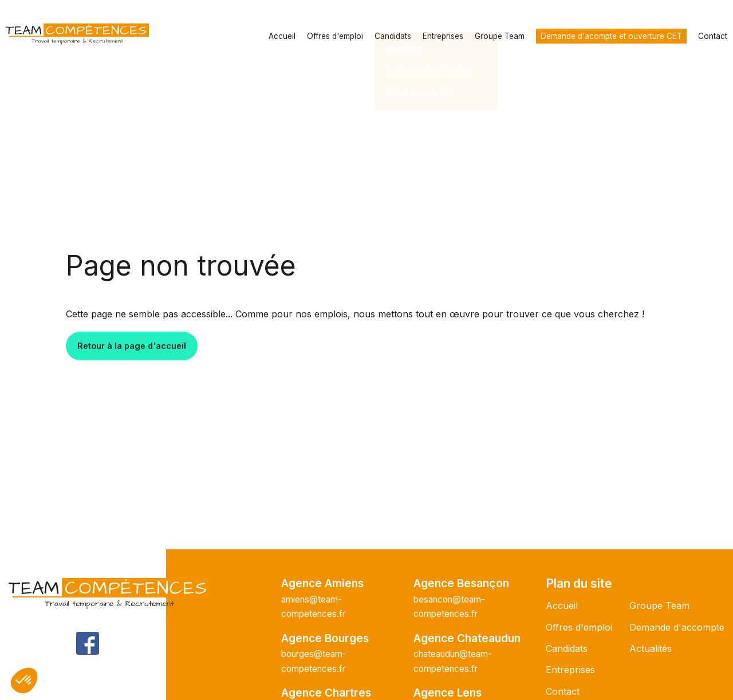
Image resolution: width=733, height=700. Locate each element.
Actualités (651, 648)
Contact (713, 36)
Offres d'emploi (335, 36)
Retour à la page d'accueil (132, 346)
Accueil (282, 36)
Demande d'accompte (677, 627)
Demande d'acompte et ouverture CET (611, 36)
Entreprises (443, 36)
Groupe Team (500, 36)
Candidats (393, 36)
